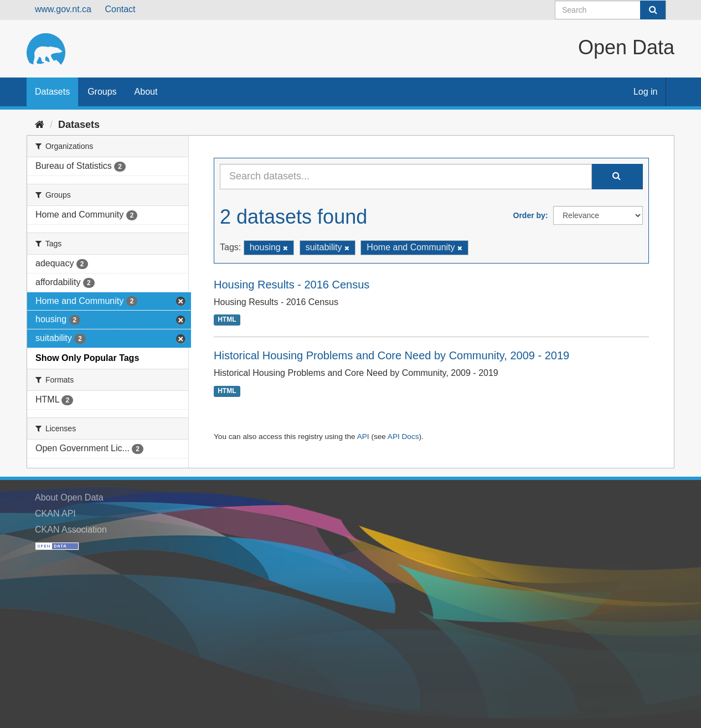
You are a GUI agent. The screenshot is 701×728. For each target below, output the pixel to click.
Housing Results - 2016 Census (292, 285)
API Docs (403, 437)
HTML (227, 320)
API (363, 437)
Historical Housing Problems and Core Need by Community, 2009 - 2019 (391, 355)
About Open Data (69, 497)
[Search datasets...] (406, 177)
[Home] (40, 125)
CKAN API (55, 513)
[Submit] (653, 10)
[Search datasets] (610, 10)
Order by (529, 215)
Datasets (52, 92)
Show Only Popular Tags (87, 358)
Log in (646, 92)
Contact (120, 9)
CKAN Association (71, 530)
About (146, 92)
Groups (102, 92)
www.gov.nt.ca (63, 9)
